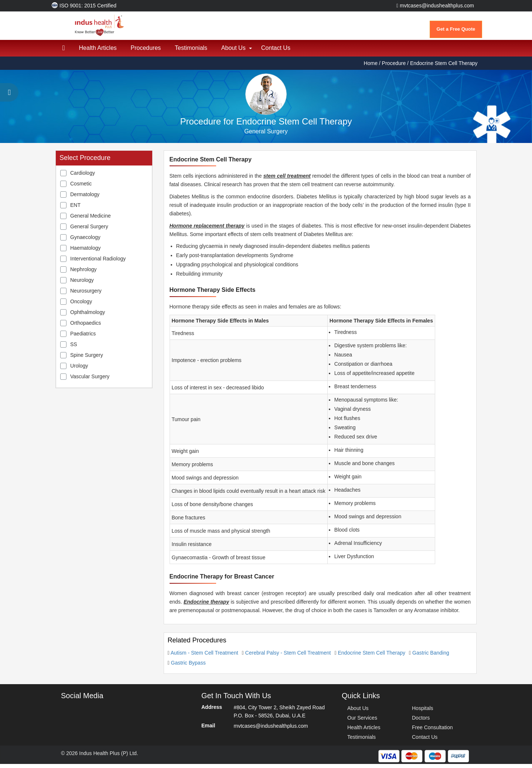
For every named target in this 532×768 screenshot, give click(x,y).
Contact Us (281, 52)
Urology (79, 370)
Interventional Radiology (98, 263)
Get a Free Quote (456, 29)
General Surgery (89, 231)
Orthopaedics (86, 327)
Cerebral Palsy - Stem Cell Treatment (288, 657)
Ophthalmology (88, 316)
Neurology (82, 284)
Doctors (421, 722)
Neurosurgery (86, 295)
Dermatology (85, 198)
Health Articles (99, 52)
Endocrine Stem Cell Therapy (371, 657)
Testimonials (194, 52)
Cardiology (83, 177)
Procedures (148, 52)
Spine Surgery (87, 359)
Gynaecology (85, 241)
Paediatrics (83, 338)
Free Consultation (432, 731)
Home (371, 67)
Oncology (81, 306)
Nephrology (83, 273)
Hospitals (423, 712)
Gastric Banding (431, 657)
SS (74, 348)
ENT (75, 209)
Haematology (86, 252)
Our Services (362, 722)
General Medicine (91, 220)
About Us (237, 52)
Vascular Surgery (90, 380)
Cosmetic (81, 188)
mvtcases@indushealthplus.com (435, 6)
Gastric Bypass (188, 667)
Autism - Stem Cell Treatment (204, 657)
